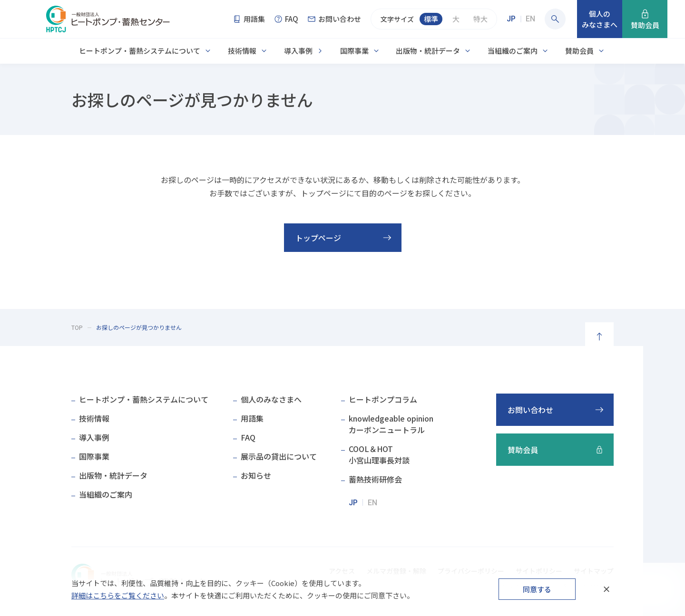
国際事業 (354, 51)
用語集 (252, 418)
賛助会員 (579, 51)
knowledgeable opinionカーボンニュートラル (391, 424)
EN (530, 19)
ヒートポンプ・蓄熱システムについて (140, 51)
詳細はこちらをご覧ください (118, 595)
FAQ (248, 437)
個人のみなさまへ (271, 399)
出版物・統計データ (428, 51)
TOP (77, 327)
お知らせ (256, 475)
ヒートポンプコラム (383, 399)
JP (511, 19)
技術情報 (242, 51)
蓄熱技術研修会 (375, 479)
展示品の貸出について (279, 456)
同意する (537, 589)
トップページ (318, 238)
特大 (480, 19)
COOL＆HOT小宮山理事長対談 (379, 454)
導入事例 (298, 51)
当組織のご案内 (513, 51)
